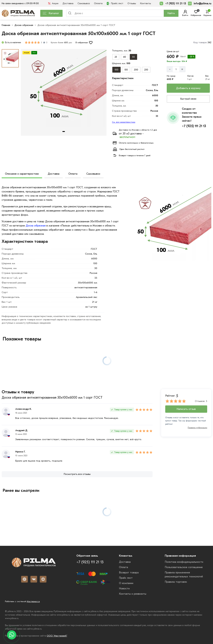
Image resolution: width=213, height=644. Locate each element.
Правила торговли (176, 582)
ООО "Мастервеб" (57, 636)
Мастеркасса (33, 601)
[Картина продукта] (64, 92)
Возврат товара (129, 573)
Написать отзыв (186, 409)
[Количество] (176, 69)
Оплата (98, 3)
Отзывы (132, 3)
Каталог (51, 13)
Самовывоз (84, 3)
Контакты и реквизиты (133, 594)
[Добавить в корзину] (188, 88)
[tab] (64, 132)
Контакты (146, 3)
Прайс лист (115, 3)
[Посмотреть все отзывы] (77, 474)
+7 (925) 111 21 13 (176, 3)
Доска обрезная (24, 25)
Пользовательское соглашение (184, 567)
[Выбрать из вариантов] (116, 57)
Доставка (68, 3)
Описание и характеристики (22, 174)
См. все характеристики (124, 122)
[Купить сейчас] (188, 99)
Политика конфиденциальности (184, 562)
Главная (6, 25)
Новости (124, 589)
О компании (126, 583)
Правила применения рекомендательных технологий (184, 575)
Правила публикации (197, 428)
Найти (171, 13)
